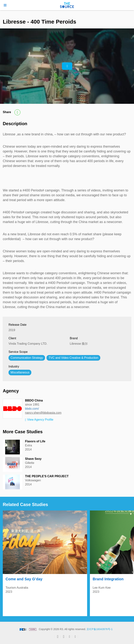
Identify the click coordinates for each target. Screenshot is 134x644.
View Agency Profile (39, 420)
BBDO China (34, 400)
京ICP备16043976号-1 (100, 629)
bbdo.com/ (32, 409)
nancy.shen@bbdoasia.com (43, 413)
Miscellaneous (20, 372)
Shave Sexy (33, 459)
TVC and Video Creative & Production (73, 358)
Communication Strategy (27, 358)
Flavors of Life (35, 441)
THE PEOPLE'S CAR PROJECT (47, 476)
